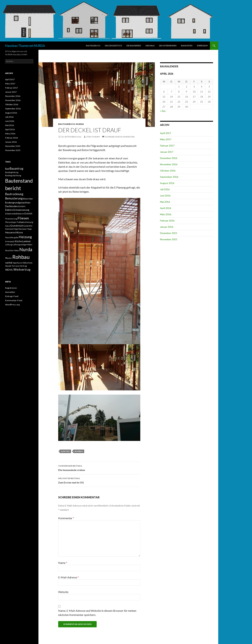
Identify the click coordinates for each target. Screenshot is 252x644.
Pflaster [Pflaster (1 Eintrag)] (9, 258)
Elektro (65, 451)
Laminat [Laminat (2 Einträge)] (26, 241)
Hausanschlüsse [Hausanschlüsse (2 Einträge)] (14, 232)
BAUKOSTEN (187, 46)
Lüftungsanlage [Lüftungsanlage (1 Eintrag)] (20, 244)
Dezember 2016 (169, 158)
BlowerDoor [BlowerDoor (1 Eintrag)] (28, 199)
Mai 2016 (165, 202)
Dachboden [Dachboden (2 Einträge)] (12, 206)
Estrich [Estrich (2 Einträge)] (28, 213)
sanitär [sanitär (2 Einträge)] (9, 263)
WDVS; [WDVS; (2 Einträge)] (9, 270)
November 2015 (169, 239)
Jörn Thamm (93, 137)
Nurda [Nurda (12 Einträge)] (26, 249)
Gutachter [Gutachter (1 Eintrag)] (28, 226)
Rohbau (79, 451)
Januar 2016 (167, 227)
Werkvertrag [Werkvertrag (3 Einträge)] (22, 270)
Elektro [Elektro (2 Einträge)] (9, 210)
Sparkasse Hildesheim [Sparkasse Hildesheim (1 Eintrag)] (23, 263)
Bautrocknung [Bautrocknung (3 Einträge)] (14, 194)
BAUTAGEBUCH (93, 46)
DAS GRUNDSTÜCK (113, 46)
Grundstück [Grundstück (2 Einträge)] (17, 226)
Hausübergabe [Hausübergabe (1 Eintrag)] (12, 237)
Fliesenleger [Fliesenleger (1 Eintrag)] (11, 222)
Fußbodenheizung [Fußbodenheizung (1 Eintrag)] (25, 222)
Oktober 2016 (168, 171)
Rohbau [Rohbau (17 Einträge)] (21, 257)
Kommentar (66, 518)
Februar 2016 (167, 221)
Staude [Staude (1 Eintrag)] (8, 266)
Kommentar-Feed (14, 300)
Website (63, 592)
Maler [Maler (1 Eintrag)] (30, 244)
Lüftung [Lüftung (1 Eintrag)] (9, 244)
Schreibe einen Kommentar (120, 137)
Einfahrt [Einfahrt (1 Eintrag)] (22, 206)
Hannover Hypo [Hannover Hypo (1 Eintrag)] (25, 229)
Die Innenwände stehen (99, 468)
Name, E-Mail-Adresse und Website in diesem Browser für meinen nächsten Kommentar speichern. (97, 613)
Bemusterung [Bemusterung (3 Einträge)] (14, 198)
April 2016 (166, 208)
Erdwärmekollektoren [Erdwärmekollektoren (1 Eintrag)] (15, 214)
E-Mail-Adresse (68, 577)
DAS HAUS (150, 46)
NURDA (80, 124)
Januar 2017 (167, 152)
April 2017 (166, 133)
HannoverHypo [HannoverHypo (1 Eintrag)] (12, 229)
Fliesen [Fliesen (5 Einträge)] (23, 218)
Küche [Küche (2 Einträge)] (18, 241)
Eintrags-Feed (12, 296)
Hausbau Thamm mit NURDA (25, 46)
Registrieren (11, 288)
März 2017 (166, 139)
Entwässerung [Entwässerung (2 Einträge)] (21, 210)
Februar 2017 (167, 146)
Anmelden (10, 292)
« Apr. (163, 111)
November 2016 (169, 164)
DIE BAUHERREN (134, 46)
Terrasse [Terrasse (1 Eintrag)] (16, 266)
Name (63, 563)
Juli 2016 (165, 189)
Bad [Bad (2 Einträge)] (7, 169)
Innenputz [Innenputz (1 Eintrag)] (10, 241)
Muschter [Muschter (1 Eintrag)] (10, 250)
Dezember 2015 (169, 233)
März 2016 (166, 214)
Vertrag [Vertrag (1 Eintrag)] (23, 266)
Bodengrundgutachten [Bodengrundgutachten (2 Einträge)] (18, 202)
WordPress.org (12, 305)
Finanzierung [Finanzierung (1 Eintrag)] (11, 219)
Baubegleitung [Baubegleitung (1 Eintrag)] (12, 172)
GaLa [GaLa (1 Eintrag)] (7, 226)
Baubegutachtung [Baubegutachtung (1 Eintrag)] (13, 175)
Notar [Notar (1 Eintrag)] (17, 250)
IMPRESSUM (202, 46)
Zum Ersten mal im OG (99, 480)
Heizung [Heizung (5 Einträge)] (25, 237)
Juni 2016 (165, 196)
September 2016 (169, 177)
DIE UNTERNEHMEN (168, 46)
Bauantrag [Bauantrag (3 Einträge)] (16, 169)
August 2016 (167, 183)
